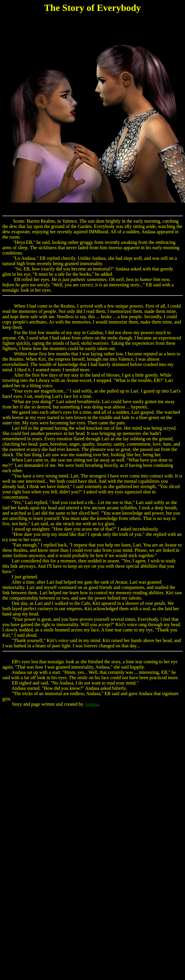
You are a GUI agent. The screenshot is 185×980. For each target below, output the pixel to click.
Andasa (91, 704)
